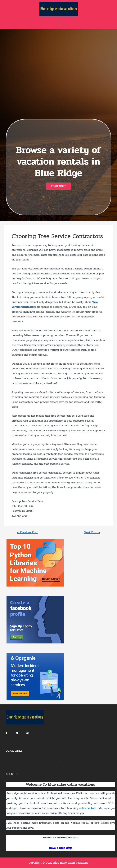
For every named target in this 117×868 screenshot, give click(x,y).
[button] (59, 186)
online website (88, 808)
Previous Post (27, 533)
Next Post (92, 533)
